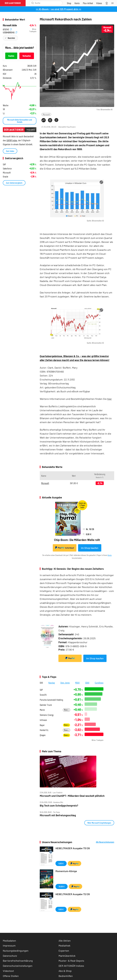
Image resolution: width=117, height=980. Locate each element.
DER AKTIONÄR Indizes (71, 966)
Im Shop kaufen (90, 548)
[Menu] (113, 3)
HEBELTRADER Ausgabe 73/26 (73, 848)
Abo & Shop (65, 971)
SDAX (87, 683)
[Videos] (99, 3)
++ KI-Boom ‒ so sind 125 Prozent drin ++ (58, 9)
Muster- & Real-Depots (71, 961)
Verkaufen (27, 56)
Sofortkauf (65, 548)
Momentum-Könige (66, 871)
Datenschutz (10, 956)
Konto (110, 555)
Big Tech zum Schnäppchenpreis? (59, 806)
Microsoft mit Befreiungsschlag (58, 815)
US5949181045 (10, 32)
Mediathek (64, 946)
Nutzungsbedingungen (16, 951)
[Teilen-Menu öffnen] (44, 120)
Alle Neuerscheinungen (105, 842)
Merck (42, 710)
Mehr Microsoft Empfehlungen (99, 823)
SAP (41, 690)
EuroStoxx (99, 683)
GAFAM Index (12, 140)
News (66, 710)
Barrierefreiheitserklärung (18, 961)
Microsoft (46, 114)
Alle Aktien (65, 941)
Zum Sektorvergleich (14, 183)
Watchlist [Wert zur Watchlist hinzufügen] (11, 38)
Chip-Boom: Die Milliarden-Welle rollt (77, 540)
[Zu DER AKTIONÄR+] (88, 3)
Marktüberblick (67, 956)
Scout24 (43, 695)
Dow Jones (65, 683)
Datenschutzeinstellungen (18, 966)
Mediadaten (9, 941)
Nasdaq (52, 683)
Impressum (9, 946)
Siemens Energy (47, 715)
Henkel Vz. (44, 730)
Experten (64, 951)
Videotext (8, 971)
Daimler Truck (46, 705)
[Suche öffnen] (33, 3)
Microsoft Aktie (10, 25)
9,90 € (61, 863)
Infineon (43, 720)
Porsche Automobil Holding (51, 700)
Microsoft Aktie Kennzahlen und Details (20, 121)
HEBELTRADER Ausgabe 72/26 (73, 894)
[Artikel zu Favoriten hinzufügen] (56, 120)
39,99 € (62, 886)
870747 (7, 29)
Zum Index (10, 151)
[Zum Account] (77, 3)
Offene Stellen (11, 976)
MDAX (77, 683)
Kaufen (11, 56)
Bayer (42, 725)
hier (110, 399)
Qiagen (43, 735)
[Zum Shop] (69, 3)
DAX (41, 683)
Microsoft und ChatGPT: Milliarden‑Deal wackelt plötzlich (72, 796)
